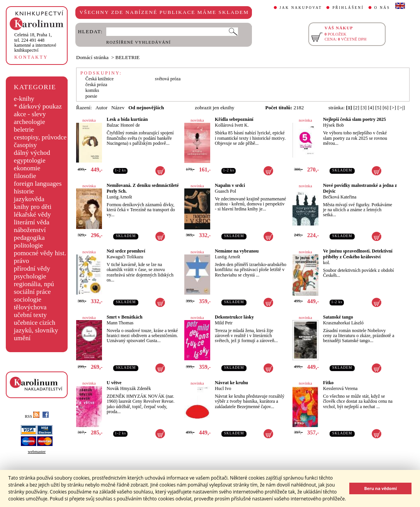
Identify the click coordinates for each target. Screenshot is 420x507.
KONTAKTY (31, 57)
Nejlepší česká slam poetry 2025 (355, 119)
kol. (326, 263)
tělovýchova (30, 307)
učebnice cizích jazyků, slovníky (36, 326)
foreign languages (38, 184)
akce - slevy (30, 114)
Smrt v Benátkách (125, 317)
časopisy (26, 145)
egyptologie (30, 160)
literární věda (32, 222)
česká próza (96, 85)
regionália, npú (34, 284)
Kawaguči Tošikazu (125, 257)
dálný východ (32, 153)
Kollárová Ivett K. (232, 125)
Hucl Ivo (223, 388)
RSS (32, 416)
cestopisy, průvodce (40, 137)
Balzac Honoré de (123, 125)
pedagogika (29, 238)
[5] (378, 108)
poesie (91, 96)
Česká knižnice (99, 79)
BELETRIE (128, 57)
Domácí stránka (92, 57)
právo (21, 261)
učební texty (30, 315)
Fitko (328, 383)
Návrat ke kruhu (231, 383)
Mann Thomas (120, 323)
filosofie (25, 176)
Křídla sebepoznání (234, 119)
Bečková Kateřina (340, 197)
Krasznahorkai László (343, 323)
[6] (386, 108)
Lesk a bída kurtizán (127, 119)
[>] (393, 108)
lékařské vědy (32, 214)
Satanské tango (338, 317)
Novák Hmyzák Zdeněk (129, 388)
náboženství (30, 230)
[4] (371, 108)
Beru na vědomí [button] (380, 488)
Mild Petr (224, 323)
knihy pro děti (33, 207)
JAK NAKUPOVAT (301, 8)
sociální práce (32, 292)
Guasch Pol (225, 191)
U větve (114, 383)
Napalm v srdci (230, 185)
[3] (364, 108)
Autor (101, 108)
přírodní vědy (32, 269)
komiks (92, 90)
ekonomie (27, 168)
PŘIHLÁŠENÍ (348, 8)
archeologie (30, 122)
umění (22, 338)
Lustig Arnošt (119, 197)
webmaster (37, 452)
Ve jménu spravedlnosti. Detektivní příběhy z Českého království (358, 254)
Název (118, 108)
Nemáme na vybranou (237, 251)
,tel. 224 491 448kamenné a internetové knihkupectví (35, 42)
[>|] (401, 108)
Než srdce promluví (126, 251)
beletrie (24, 130)
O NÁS (382, 8)
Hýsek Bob (333, 125)
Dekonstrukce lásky (234, 317)
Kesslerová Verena (340, 388)
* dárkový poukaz (38, 106)
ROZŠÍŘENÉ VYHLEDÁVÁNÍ (139, 42)
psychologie (30, 276)
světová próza (168, 79)
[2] (356, 108)
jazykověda (29, 199)
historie (24, 191)
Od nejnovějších (146, 108)
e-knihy (24, 99)
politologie (28, 245)
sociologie (28, 299)
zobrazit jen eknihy (214, 108)
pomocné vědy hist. (40, 253)
